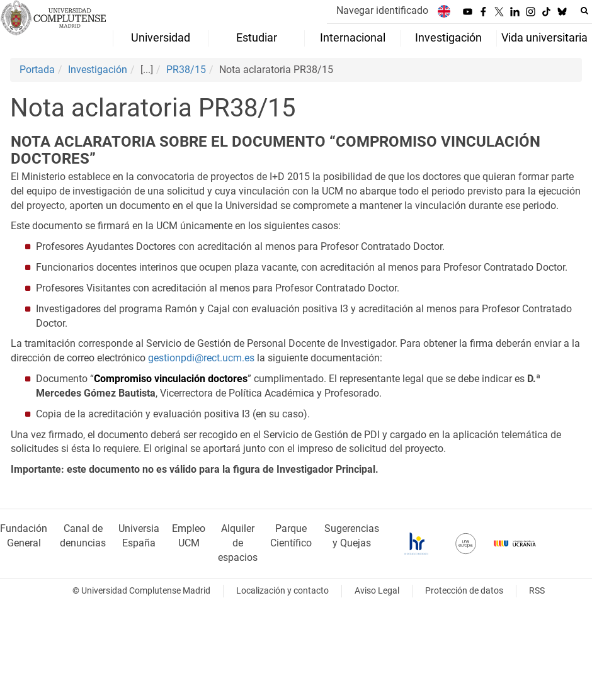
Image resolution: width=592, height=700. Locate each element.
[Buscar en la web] (584, 11)
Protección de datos (464, 591)
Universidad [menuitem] (161, 38)
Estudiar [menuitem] (257, 38)
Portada (37, 70)
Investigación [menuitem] (448, 38)
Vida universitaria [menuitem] (544, 38)
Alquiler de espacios (238, 543)
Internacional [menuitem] (353, 38)
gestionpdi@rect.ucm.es (201, 358)
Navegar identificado (382, 10)
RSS (537, 591)
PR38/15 (186, 70)
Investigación (98, 70)
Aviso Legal (377, 591)
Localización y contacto (282, 591)
